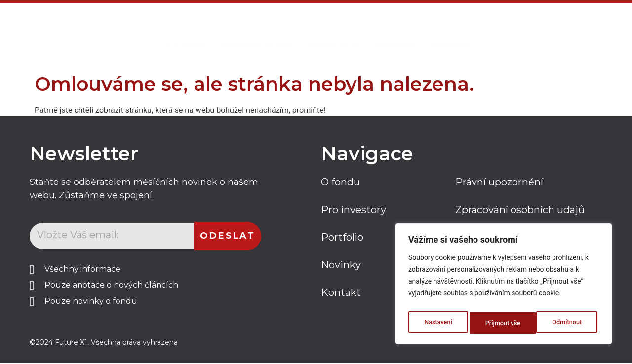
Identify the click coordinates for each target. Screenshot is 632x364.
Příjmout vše (566, 323)
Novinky (395, 33)
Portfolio (335, 33)
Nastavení (437, 323)
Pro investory (258, 33)
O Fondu (186, 33)
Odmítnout (500, 323)
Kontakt (451, 33)
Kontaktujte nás (551, 31)
